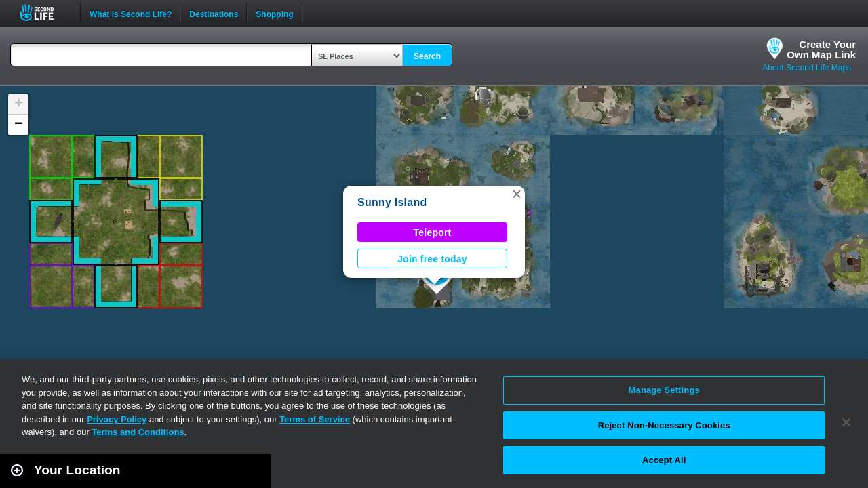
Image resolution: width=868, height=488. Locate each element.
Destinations (214, 13)
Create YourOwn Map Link (821, 49)
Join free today (432, 259)
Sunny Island (392, 202)
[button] (517, 194)
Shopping (274, 13)
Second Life (44, 13)
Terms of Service (315, 419)
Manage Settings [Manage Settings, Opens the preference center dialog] (664, 390)
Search (427, 56)
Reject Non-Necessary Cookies (664, 425)
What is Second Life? (131, 13)
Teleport (433, 232)
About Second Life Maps (807, 68)
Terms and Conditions (138, 432)
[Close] (846, 422)
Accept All (664, 460)
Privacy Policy (117, 419)
